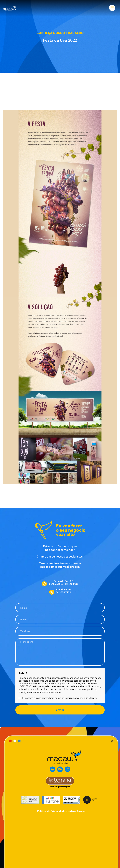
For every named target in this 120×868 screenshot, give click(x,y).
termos (69, 698)
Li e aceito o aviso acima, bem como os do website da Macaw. (59, 698)
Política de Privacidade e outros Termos (61, 811)
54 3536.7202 (63, 592)
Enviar (60, 710)
